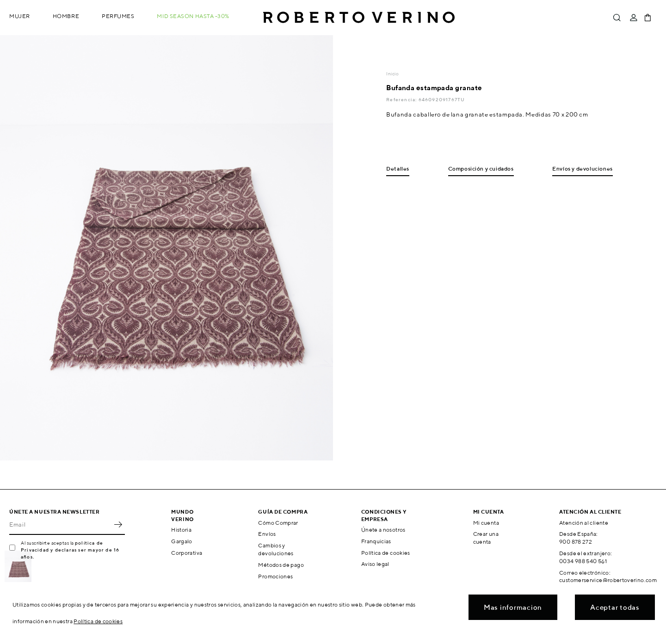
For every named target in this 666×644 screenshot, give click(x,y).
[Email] (60, 525)
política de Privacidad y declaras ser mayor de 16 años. (70, 550)
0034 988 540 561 (583, 561)
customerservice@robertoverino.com (608, 580)
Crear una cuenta (486, 538)
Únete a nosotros (383, 530)
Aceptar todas (615, 607)
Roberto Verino (359, 18)
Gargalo (182, 541)
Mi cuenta (486, 523)
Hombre (66, 16)
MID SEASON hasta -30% (193, 16)
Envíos (267, 534)
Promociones (275, 576)
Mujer (20, 16)
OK (118, 525)
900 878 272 (576, 542)
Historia (181, 530)
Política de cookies (386, 553)
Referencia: (402, 99)
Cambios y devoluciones (276, 549)
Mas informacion (513, 607)
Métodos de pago (281, 565)
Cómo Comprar (278, 523)
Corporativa (187, 553)
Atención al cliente (584, 523)
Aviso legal (375, 564)
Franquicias (376, 541)
